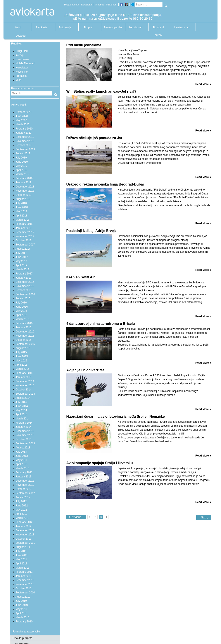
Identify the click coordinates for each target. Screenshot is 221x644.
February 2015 (24, 373)
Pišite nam (111, 5)
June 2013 (22, 456)
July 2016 (21, 303)
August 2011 (23, 547)
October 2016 (23, 290)
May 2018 (21, 211)
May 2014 (21, 410)
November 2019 (25, 141)
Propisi (88, 27)
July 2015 (21, 352)
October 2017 (23, 240)
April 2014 (21, 414)
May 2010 (21, 609)
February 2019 (24, 178)
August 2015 (23, 348)
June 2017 (22, 257)
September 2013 (25, 443)
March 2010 (22, 617)
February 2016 (24, 323)
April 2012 (21, 514)
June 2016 (22, 307)
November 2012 (25, 485)
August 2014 (23, 398)
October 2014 (23, 390)
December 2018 (25, 187)
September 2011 (25, 543)
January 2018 (23, 228)
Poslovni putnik (158, 28)
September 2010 (25, 593)
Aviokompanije (112, 27)
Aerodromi (135, 27)
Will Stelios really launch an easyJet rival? (101, 91)
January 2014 (23, 427)
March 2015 (22, 369)
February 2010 (24, 622)
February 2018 (24, 224)
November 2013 (25, 435)
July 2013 (21, 452)
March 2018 (22, 220)
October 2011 (23, 539)
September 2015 (25, 344)
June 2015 (22, 356)
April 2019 (21, 170)
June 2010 (22, 605)
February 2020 (24, 129)
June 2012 (22, 506)
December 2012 (25, 481)
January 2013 (23, 477)
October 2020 (23, 112)
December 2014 (25, 381)
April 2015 (21, 365)
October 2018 (23, 195)
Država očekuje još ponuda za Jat (94, 138)
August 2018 (23, 199)
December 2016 (25, 282)
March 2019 (22, 174)
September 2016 (25, 294)
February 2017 (24, 274)
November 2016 (25, 286)
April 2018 (21, 216)
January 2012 (23, 526)
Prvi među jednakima (84, 45)
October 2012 (23, 489)
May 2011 (21, 559)
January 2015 (23, 377)
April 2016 (21, 315)
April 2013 (21, 464)
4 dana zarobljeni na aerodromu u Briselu (101, 324)
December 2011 (25, 530)
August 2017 (23, 249)
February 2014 (24, 423)
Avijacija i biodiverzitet (85, 370)
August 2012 (23, 497)
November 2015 (25, 336)
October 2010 (23, 588)
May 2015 (21, 361)
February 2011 (24, 572)
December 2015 (25, 332)
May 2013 (21, 460)
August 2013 (23, 448)
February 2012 (24, 522)
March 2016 (22, 319)
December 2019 (25, 137)
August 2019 (23, 153)
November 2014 (25, 385)
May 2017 (21, 261)
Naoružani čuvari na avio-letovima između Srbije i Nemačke (116, 417)
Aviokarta (41, 27)
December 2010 (25, 580)
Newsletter (87, 5)
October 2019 (23, 145)
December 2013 (25, 431)
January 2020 (23, 133)
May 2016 (21, 311)
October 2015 (23, 340)
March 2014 (22, 419)
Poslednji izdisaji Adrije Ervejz (92, 231)
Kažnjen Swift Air (81, 277)
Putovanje (65, 27)
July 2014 (21, 402)
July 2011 (21, 551)
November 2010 (25, 584)
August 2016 (23, 298)
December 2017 (25, 232)
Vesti (18, 27)
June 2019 (22, 162)
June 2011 (22, 555)
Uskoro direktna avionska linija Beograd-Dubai (105, 184)
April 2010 (21, 613)
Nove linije (22, 72)
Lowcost (21, 36)
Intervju (20, 55)
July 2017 (21, 253)
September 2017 (25, 245)
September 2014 (25, 394)
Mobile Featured (25, 63)
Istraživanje (22, 59)
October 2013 (23, 439)
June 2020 (22, 116)
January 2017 (23, 278)
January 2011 (23, 576)
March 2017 (22, 269)
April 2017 (21, 265)
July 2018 (21, 203)
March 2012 (22, 518)
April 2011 (21, 564)
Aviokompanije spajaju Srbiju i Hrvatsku (100, 463)
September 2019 (25, 149)
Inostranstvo (182, 27)
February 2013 (24, 472)
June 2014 (22, 406)
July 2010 (21, 601)
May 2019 (21, 166)
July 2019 (21, 158)
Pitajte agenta (72, 5)
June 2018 (22, 207)
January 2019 (23, 182)
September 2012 (25, 493)
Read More (202, 84)
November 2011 (25, 535)
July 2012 (21, 501)
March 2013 (22, 468)
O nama (99, 5)
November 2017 (25, 236)
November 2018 (25, 191)
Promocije (21, 76)
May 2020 (21, 120)
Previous (76, 517)
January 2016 (23, 327)
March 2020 (22, 124)
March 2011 (22, 568)
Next (204, 518)
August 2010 (23, 597)
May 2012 (21, 510)
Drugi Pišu (22, 51)
